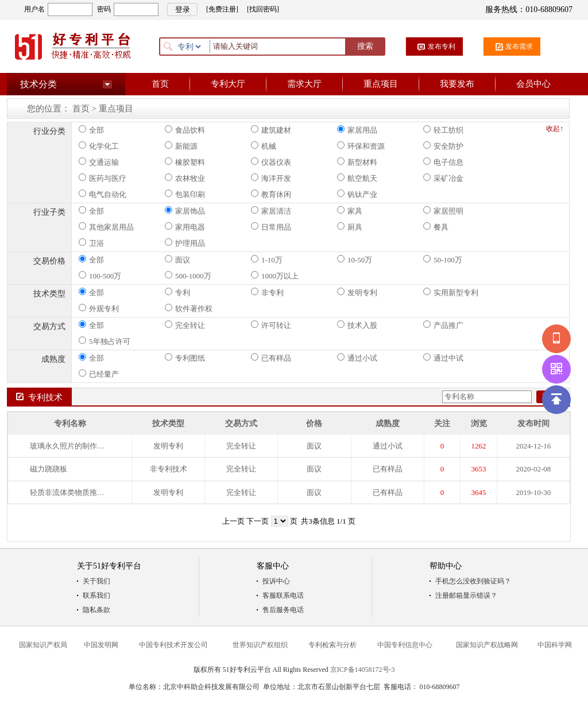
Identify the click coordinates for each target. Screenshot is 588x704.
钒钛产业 (357, 194)
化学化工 (99, 146)
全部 (91, 130)
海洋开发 (271, 178)
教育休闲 (271, 194)
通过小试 (357, 358)
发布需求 (519, 47)
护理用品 (185, 243)
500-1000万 (188, 276)
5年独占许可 (105, 341)
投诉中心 (276, 581)
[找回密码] (263, 9)
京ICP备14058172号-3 (363, 670)
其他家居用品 (106, 227)
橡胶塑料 (185, 162)
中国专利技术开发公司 (173, 645)
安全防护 (443, 146)
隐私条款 (96, 610)
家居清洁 (271, 211)
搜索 (365, 46)
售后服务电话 (283, 610)
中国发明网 (101, 645)
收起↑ (555, 129)
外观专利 (99, 308)
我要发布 (457, 84)
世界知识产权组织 (260, 645)
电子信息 (443, 162)
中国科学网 (555, 645)
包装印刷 (185, 194)
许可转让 (271, 325)
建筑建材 (271, 130)
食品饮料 (185, 130)
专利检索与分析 (332, 645)
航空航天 (357, 178)
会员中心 (533, 84)
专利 (177, 292)
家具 (350, 211)
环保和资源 (361, 146)
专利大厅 (228, 84)
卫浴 (91, 243)
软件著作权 (189, 308)
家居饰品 (185, 211)
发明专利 (357, 292)
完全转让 (185, 325)
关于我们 (96, 581)
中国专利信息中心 (405, 645)
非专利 (267, 292)
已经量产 (99, 374)
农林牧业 (185, 178)
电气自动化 (102, 194)
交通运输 (99, 162)
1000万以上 (275, 276)
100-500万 (100, 276)
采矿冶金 (443, 178)
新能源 (181, 146)
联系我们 (96, 595)
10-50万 (355, 260)
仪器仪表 (271, 162)
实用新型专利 (451, 292)
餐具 (436, 227)
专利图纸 (185, 358)
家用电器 (185, 227)
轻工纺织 (443, 130)
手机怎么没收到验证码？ (473, 581)
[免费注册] (222, 9)
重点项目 (381, 84)
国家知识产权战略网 (487, 645)
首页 (160, 84)
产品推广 (443, 325)
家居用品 (357, 130)
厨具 (350, 227)
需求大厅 (304, 84)
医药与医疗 (102, 178)
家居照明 (443, 211)
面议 (177, 260)
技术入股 (357, 325)
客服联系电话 (283, 595)
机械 (264, 146)
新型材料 (357, 162)
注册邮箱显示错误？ (466, 595)
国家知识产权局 (43, 645)
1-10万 (267, 260)
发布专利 (442, 47)
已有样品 (271, 358)
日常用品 (271, 227)
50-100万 (443, 260)
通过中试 (443, 358)
